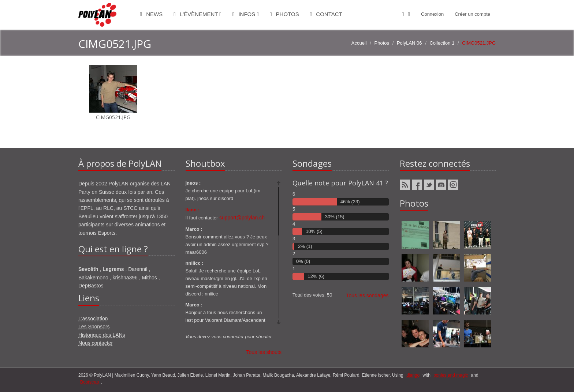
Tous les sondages (368, 295)
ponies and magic (451, 375)
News (152, 14)
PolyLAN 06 (409, 43)
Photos (284, 14)
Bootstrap (90, 382)
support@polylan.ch (242, 218)
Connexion (432, 14)
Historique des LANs (102, 335)
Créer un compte (472, 14)
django (413, 375)
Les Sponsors (94, 327)
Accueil (359, 43)
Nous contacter (96, 343)
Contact (326, 14)
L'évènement (197, 14)
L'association (93, 318)
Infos (246, 14)
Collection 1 (442, 43)
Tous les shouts (264, 352)
